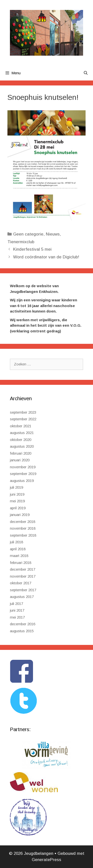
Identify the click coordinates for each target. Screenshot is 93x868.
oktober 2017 (21, 583)
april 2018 (18, 549)
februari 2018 (21, 563)
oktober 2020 (21, 440)
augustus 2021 (22, 433)
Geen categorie (28, 234)
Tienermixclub (21, 242)
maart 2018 (19, 556)
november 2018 (23, 528)
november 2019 (23, 467)
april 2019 (18, 508)
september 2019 (23, 474)
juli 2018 (16, 542)
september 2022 (23, 419)
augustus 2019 (22, 481)
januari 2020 (20, 460)
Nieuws (53, 234)
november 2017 (23, 576)
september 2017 (23, 590)
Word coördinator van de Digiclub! (46, 257)
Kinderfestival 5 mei (32, 249)
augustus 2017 (22, 597)
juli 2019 (16, 487)
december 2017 (23, 569)
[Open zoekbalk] (86, 73)
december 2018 (23, 522)
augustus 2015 (22, 631)
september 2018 (23, 535)
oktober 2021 (21, 426)
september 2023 (23, 412)
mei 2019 (17, 501)
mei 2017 (17, 617)
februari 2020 (21, 453)
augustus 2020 (22, 446)
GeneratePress (46, 860)
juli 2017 (16, 604)
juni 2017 (17, 610)
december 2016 (23, 624)
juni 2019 (17, 494)
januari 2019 (20, 515)
